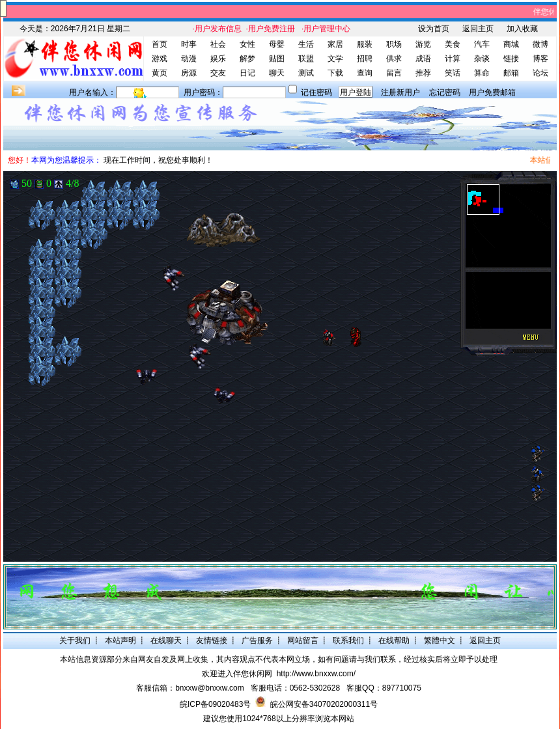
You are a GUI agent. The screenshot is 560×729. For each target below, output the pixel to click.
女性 (247, 44)
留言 (394, 73)
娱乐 (218, 59)
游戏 (160, 59)
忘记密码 (445, 92)
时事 (189, 44)
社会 (218, 44)
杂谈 (482, 59)
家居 (335, 44)
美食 (453, 44)
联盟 (306, 59)
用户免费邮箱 (492, 92)
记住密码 (316, 92)
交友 (218, 73)
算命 (482, 73)
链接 (511, 59)
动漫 (189, 59)
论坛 (540, 73)
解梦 (247, 59)
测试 (306, 73)
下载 (335, 73)
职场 (394, 44)
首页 (160, 44)
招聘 (365, 59)
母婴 (277, 44)
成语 (423, 59)
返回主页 (478, 29)
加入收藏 (522, 29)
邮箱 (511, 73)
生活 (306, 44)
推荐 (423, 73)
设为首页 (434, 29)
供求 (394, 59)
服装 (365, 44)
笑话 (453, 73)
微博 (540, 44)
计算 (453, 59)
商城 (511, 44)
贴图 (277, 59)
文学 (335, 59)
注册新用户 (400, 92)
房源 (189, 73)
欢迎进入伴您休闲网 (237, 674)
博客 (540, 59)
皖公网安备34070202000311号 (324, 704)
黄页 (160, 73)
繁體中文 (440, 640)
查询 (365, 73)
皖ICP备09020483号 (215, 704)
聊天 (277, 73)
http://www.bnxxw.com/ (316, 674)
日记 (247, 73)
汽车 (482, 44)
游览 (423, 44)
